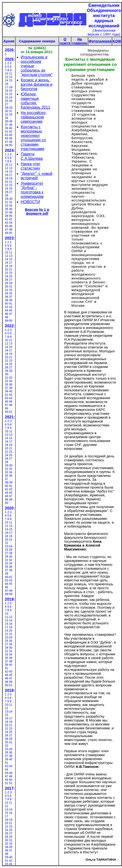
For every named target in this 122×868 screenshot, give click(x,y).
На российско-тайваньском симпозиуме (34, 117)
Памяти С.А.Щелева (32, 156)
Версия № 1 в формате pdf (37, 212)
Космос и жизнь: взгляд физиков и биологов (37, 84)
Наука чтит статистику (31, 166)
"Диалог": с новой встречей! (37, 176)
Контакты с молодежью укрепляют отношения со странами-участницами (33, 138)
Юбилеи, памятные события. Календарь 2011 (36, 101)
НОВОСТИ (30, 202)
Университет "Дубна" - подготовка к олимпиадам (32, 190)
